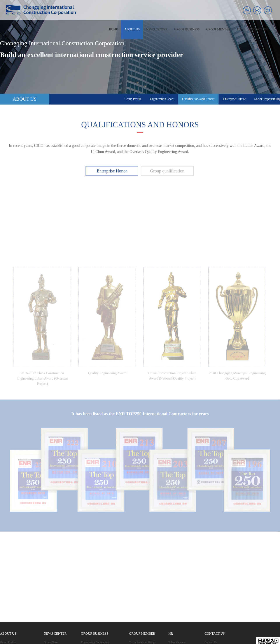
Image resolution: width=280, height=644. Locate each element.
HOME (113, 29)
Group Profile (133, 99)
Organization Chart (162, 99)
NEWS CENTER (157, 29)
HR (239, 29)
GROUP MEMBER (218, 29)
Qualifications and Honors (198, 99)
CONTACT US (257, 29)
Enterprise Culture (234, 99)
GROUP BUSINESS (187, 29)
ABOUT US (132, 29)
